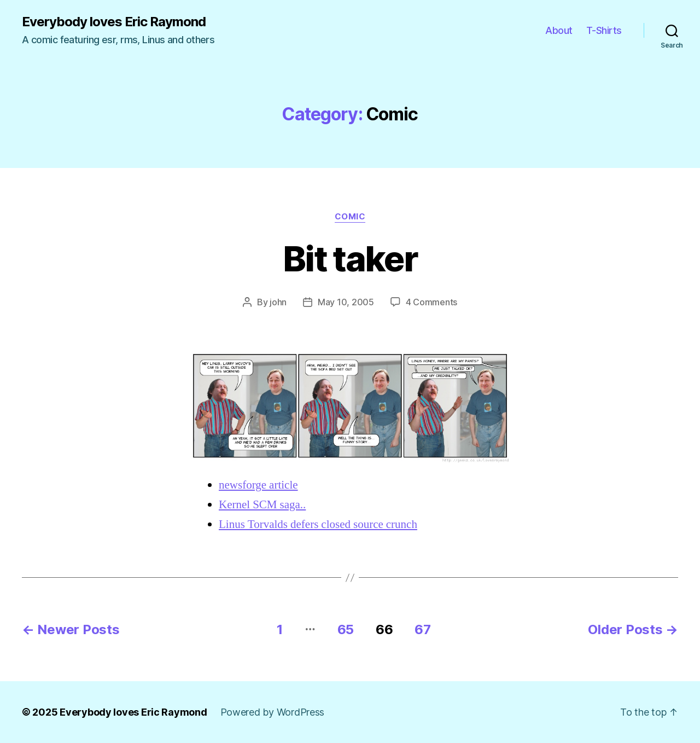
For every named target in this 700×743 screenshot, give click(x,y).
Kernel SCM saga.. (262, 505)
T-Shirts (604, 30)
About (559, 30)
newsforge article (258, 485)
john (278, 302)
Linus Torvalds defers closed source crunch (318, 524)
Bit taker (350, 259)
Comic (350, 217)
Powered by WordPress (273, 712)
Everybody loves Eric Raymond (114, 22)
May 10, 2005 (346, 302)
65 (346, 629)
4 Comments (431, 302)
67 (422, 629)
